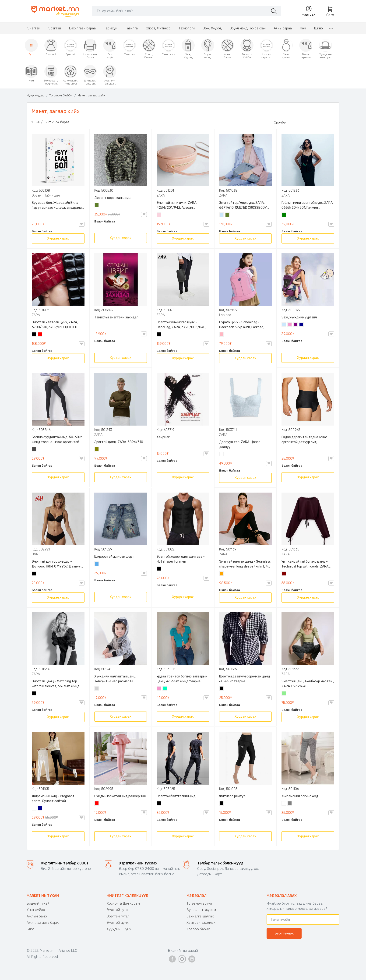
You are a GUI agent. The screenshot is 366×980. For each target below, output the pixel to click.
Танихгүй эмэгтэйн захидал (116, 317)
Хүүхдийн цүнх (119, 929)
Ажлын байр (37, 916)
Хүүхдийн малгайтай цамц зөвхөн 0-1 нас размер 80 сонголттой (115, 679)
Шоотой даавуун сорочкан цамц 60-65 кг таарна (245, 679)
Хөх (302, 325)
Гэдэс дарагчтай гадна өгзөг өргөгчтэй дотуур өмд (304, 440)
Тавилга (132, 28)
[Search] (180, 11)
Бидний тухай (38, 903)
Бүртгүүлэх (284, 933)
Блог (30, 929)
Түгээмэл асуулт (200, 903)
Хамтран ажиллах (201, 923)
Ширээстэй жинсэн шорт (114, 557)
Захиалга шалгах (200, 916)
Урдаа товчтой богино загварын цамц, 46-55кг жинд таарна (182, 679)
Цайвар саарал (97, 689)
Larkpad (225, 315)
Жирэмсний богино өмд (300, 796)
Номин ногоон (165, 689)
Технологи (187, 28)
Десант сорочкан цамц (113, 198)
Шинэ (318, 28)
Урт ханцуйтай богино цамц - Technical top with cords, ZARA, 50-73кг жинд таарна (305, 564)
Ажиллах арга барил (43, 923)
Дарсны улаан (284, 574)
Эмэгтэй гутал (118, 910)
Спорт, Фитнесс (158, 28)
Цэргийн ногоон (97, 205)
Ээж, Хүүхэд (212, 28)
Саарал (290, 804)
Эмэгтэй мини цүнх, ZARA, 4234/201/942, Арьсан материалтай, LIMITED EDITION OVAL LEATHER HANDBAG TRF (180, 205)
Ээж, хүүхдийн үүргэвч (299, 317)
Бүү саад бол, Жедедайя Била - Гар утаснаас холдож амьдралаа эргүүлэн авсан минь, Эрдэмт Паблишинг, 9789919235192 (58, 205)
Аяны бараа (283, 28)
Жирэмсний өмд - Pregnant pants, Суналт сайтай (53, 799)
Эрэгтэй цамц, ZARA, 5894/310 (119, 442)
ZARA (161, 196)
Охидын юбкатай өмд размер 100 (120, 796)
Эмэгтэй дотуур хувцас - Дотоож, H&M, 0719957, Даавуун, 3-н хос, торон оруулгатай (58, 564)
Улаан (40, 335)
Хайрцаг (163, 437)
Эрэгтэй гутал (118, 916)
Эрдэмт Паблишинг (46, 196)
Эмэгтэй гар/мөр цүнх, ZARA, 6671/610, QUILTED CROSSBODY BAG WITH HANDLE (243, 205)
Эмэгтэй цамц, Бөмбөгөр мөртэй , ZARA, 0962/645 (308, 684)
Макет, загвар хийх (91, 95)
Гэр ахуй (111, 28)
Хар (34, 335)
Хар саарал (34, 450)
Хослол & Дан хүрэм (123, 903)
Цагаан (222, 455)
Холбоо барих (198, 929)
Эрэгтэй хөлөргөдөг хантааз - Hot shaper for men (181, 559)
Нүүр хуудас (35, 95)
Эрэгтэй (55, 28)
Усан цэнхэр (222, 215)
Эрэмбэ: (280, 122)
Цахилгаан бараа (82, 28)
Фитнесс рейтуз (232, 796)
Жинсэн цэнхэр (97, 564)
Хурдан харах (58, 238)
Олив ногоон (97, 450)
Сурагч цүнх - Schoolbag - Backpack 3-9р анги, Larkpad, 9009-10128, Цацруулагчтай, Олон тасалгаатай (242, 325)
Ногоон (284, 215)
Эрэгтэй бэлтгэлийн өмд (176, 796)
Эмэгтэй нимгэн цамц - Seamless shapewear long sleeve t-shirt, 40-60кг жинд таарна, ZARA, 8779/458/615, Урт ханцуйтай (245, 564)
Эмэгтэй (34, 28)
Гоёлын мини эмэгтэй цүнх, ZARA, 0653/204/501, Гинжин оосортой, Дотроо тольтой (307, 205)
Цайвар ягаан (222, 335)
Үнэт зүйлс (36, 910)
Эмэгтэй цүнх (118, 923)
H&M (35, 554)
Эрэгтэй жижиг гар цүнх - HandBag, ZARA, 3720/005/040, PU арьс (181, 325)
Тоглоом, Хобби (61, 95)
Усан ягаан (159, 215)
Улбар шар (222, 574)
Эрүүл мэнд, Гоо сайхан (248, 28)
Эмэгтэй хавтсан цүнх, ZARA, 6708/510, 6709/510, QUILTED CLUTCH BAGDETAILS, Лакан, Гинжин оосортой (55, 325)
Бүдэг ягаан (290, 325)
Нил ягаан (296, 325)
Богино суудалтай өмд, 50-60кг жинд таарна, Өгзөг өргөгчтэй (57, 440)
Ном (303, 28)
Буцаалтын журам (201, 910)
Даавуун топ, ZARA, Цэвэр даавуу (240, 444)
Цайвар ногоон (284, 694)
